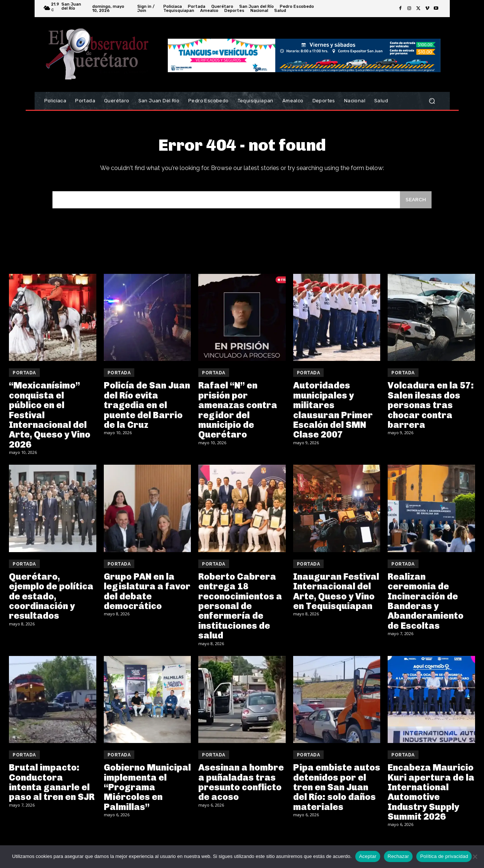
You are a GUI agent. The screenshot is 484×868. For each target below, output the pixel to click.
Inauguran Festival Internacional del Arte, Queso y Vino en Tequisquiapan (336, 596)
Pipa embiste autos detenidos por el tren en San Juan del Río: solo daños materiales (337, 792)
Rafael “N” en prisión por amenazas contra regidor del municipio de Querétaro (238, 415)
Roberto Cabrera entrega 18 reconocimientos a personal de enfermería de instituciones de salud (240, 611)
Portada (24, 378)
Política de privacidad (444, 856)
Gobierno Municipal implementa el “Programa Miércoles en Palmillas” (147, 792)
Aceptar (368, 856)
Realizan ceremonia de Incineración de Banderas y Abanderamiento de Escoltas (426, 606)
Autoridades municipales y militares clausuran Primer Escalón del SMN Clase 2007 (333, 415)
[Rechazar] (475, 856)
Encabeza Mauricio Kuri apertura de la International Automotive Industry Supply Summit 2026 (431, 797)
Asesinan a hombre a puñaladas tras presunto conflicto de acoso (241, 787)
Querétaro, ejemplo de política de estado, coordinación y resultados (51, 601)
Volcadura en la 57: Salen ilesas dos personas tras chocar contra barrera (431, 410)
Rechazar (398, 856)
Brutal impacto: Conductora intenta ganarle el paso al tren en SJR (52, 787)
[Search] (415, 204)
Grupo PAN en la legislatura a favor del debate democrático (147, 596)
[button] (432, 101)
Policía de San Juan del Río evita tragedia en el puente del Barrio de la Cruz (147, 410)
